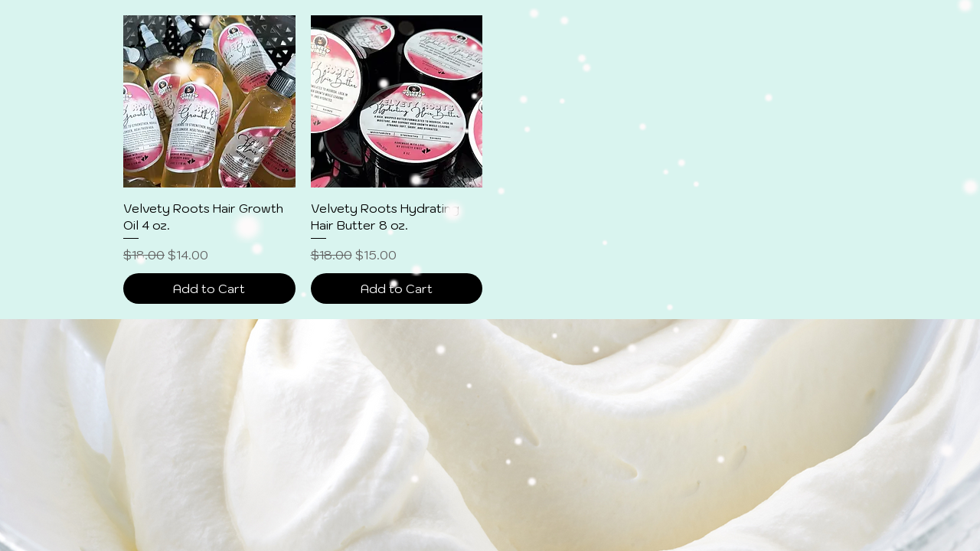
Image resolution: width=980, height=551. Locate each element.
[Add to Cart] (209, 289)
